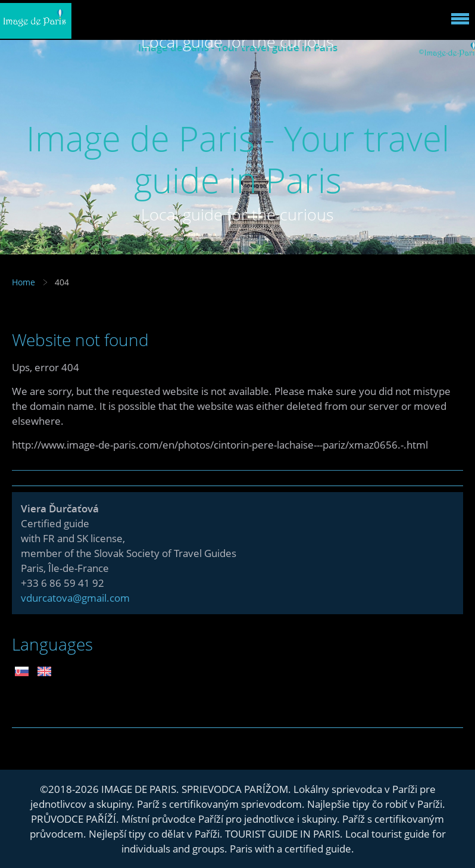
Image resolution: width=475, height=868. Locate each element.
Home (24, 282)
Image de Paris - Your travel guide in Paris (238, 159)
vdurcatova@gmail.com (75, 598)
